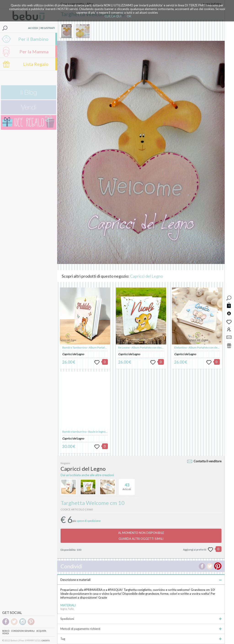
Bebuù (6, 631)
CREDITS (46, 641)
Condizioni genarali (23, 631)
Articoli (127, 485)
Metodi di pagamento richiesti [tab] (141, 629)
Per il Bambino (33, 39)
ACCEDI (33, 28)
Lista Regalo (36, 64)
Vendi (6, 633)
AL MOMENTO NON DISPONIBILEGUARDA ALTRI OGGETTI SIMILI (141, 536)
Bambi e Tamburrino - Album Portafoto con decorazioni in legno (101, 348)
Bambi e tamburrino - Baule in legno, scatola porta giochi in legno (101, 432)
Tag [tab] (141, 639)
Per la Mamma (34, 52)
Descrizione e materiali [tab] (141, 580)
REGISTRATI (48, 28)
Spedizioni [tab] (141, 619)
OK (129, 16)
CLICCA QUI (113, 16)
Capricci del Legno (146, 276)
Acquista (41, 631)
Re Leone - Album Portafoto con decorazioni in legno (150, 348)
